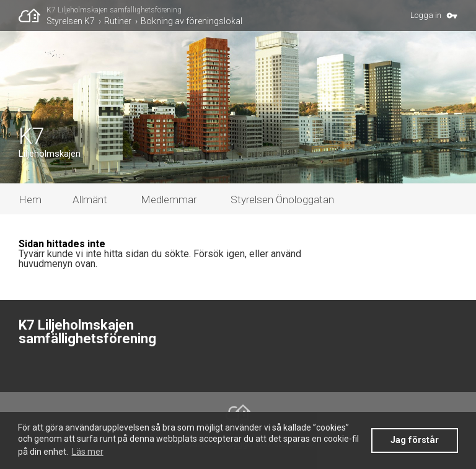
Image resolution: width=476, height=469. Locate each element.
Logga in (426, 15)
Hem (30, 199)
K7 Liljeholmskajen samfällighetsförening (114, 10)
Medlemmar (169, 199)
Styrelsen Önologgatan (282, 199)
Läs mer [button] (88, 452)
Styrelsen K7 (71, 21)
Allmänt (90, 199)
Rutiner (118, 21)
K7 (32, 136)
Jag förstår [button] (415, 440)
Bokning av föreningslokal (192, 21)
